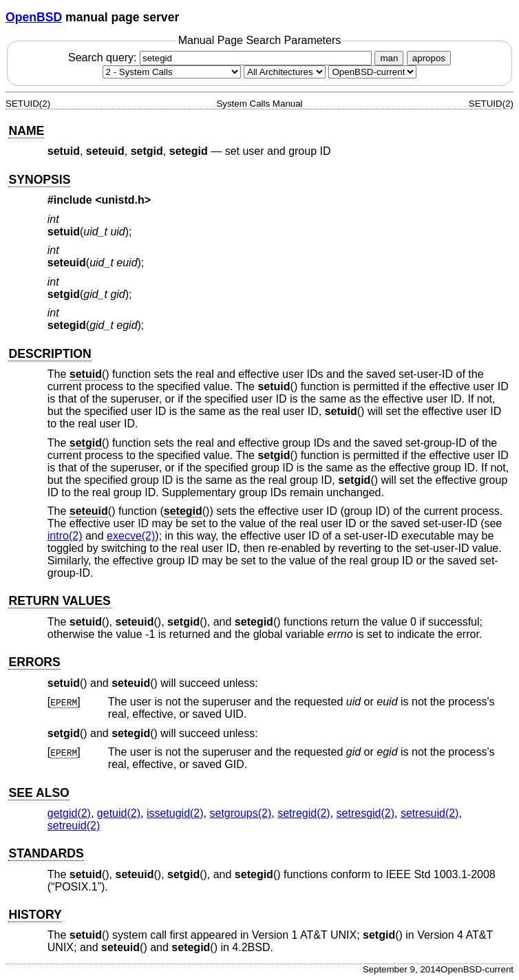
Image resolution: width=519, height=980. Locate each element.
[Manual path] (372, 72)
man (389, 58)
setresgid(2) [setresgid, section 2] (366, 813)
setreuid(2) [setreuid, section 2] (74, 825)
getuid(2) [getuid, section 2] (119, 813)
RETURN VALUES (59, 601)
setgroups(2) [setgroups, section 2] (240, 813)
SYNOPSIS (39, 180)
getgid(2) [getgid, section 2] (69, 813)
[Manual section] (172, 72)
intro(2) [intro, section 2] (65, 536)
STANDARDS (46, 853)
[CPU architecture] (285, 72)
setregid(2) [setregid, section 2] (304, 813)
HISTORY (35, 915)
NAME (26, 131)
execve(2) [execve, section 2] (131, 536)
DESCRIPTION (50, 354)
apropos (429, 58)
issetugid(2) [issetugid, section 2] (175, 813)
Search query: (222, 57)
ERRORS (34, 662)
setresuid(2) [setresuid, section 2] (430, 813)
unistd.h (123, 200)
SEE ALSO (39, 793)
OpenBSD (34, 17)
